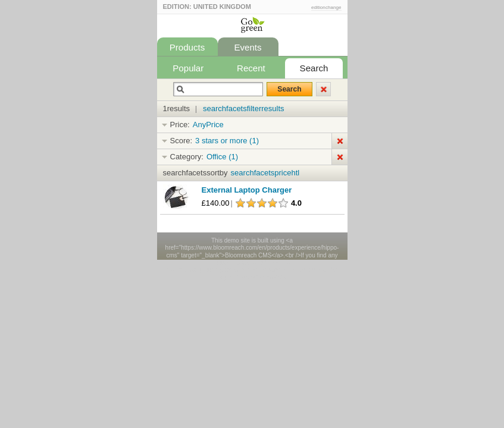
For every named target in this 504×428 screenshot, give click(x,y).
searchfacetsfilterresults (244, 108)
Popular (188, 68)
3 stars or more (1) (227, 141)
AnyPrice (208, 125)
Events (248, 47)
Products (187, 47)
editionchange (326, 7)
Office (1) (222, 157)
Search (314, 68)
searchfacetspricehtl (265, 173)
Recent (251, 68)
